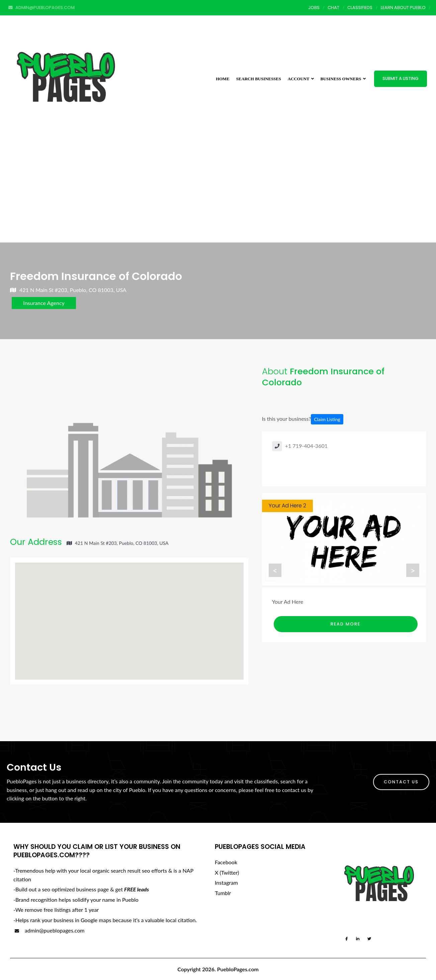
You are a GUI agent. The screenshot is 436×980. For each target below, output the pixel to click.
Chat (333, 8)
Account (301, 79)
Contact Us (401, 782)
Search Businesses (259, 79)
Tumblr (223, 893)
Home (223, 79)
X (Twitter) (227, 872)
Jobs (314, 8)
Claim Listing (327, 419)
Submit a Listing (401, 78)
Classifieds (360, 8)
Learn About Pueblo (403, 8)
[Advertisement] (218, 192)
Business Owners (343, 79)
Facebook (226, 862)
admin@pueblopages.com (49, 930)
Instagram (226, 883)
